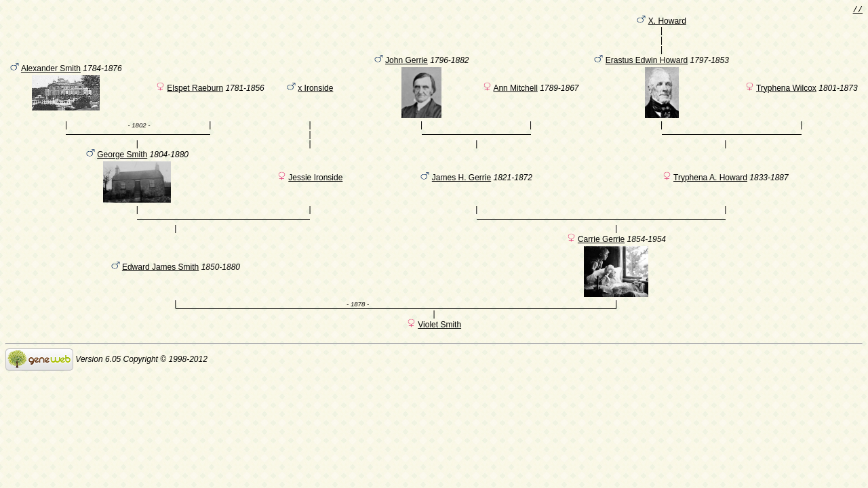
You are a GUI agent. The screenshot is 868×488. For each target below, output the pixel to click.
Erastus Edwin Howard (647, 69)
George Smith (122, 169)
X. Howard (667, 24)
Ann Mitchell (515, 97)
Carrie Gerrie (601, 260)
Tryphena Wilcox (786, 97)
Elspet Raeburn (195, 97)
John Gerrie (407, 69)
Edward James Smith (160, 288)
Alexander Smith (51, 77)
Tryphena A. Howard (710, 192)
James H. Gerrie (461, 192)
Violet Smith (439, 346)
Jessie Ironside (315, 192)
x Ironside (315, 97)
